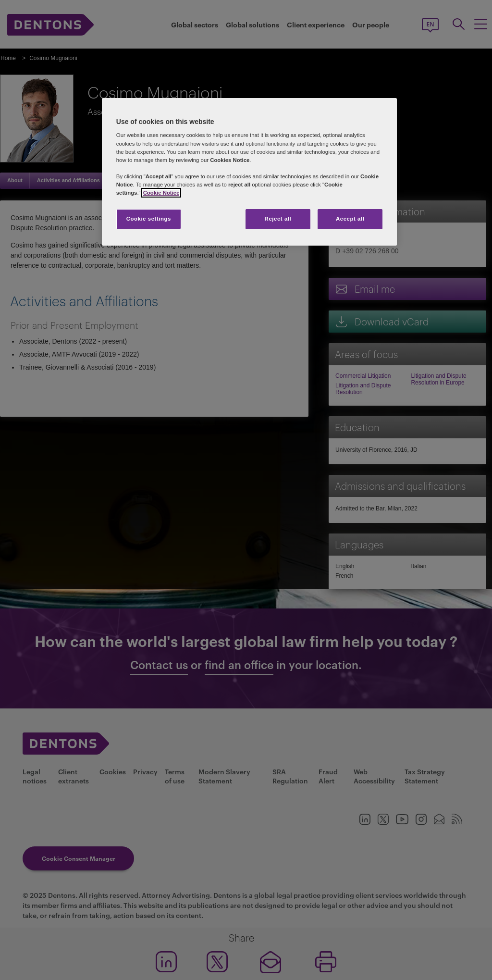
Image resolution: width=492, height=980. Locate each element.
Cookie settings (149, 219)
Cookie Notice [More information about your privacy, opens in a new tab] (161, 193)
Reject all (278, 219)
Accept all (350, 219)
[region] (249, 172)
